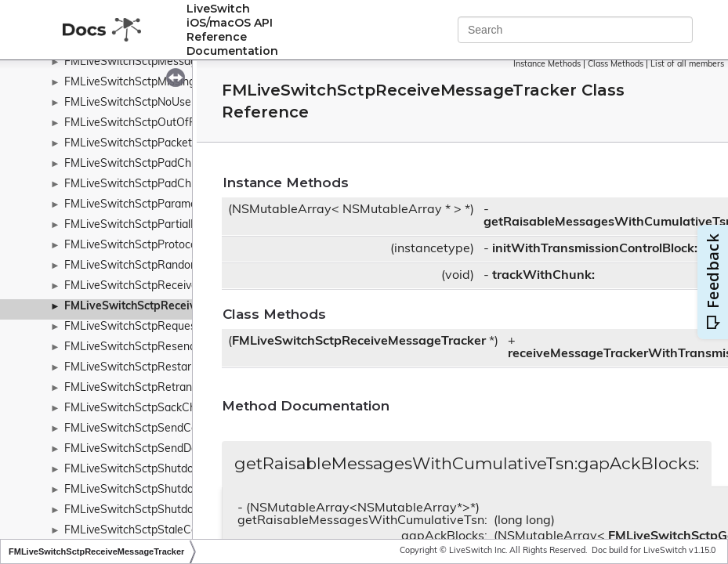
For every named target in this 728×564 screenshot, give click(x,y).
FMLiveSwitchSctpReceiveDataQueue (160, 286)
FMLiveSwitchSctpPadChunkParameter (163, 184)
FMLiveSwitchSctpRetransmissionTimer (164, 388)
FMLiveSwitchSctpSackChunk (139, 409)
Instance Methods (547, 65)
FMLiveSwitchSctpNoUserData (142, 103)
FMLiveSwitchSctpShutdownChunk (153, 490)
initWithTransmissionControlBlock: (595, 249)
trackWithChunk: (543, 276)
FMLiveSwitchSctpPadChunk (137, 164)
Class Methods (616, 65)
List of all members (687, 65)
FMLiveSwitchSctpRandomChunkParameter (175, 266)
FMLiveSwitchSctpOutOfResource (150, 123)
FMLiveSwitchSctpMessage (134, 62)
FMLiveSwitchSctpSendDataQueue (153, 449)
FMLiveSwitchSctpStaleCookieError (153, 531)
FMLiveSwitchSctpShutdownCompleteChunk (177, 510)
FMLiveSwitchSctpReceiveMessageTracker (176, 307)
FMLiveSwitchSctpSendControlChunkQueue (175, 429)
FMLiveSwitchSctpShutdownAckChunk (162, 470)
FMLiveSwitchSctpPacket (128, 144)
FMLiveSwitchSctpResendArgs (142, 347)
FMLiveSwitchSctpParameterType (149, 205)
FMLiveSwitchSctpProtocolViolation (154, 246)
